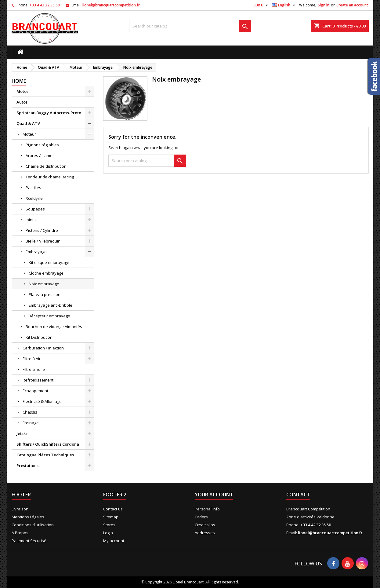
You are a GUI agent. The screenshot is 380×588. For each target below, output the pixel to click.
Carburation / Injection (43, 348)
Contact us (113, 509)
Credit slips (205, 525)
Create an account (352, 5)
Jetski (22, 433)
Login (108, 533)
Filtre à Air (32, 359)
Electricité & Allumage (42, 401)
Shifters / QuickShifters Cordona (48, 444)
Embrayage (36, 252)
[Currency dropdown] (262, 5)
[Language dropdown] (284, 5)
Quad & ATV (28, 123)
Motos (22, 91)
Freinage (31, 423)
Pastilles (33, 188)
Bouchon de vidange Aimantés (54, 327)
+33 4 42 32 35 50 (45, 5)
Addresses (205, 533)
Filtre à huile (34, 369)
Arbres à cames (40, 155)
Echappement (35, 391)
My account (114, 541)
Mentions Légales (28, 517)
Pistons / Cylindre (42, 230)
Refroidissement (38, 380)
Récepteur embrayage (49, 316)
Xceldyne (34, 198)
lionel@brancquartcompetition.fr (111, 5)
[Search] (190, 26)
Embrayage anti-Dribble (51, 305)
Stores (109, 525)
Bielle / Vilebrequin (43, 241)
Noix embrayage (44, 284)
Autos (22, 102)
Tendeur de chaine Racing (50, 177)
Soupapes (35, 209)
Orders (201, 517)
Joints (31, 220)
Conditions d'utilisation (33, 525)
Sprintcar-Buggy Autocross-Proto (49, 113)
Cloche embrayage (46, 273)
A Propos (20, 533)
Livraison (20, 509)
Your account (214, 495)
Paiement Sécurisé (29, 541)
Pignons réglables (42, 145)
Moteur (29, 134)
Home (19, 81)
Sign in (324, 5)
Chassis (30, 412)
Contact (298, 495)
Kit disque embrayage (49, 262)
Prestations (27, 466)
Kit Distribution (39, 337)
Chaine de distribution (46, 166)
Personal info (207, 509)
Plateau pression (45, 294)
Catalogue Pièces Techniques (45, 455)
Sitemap (111, 517)
